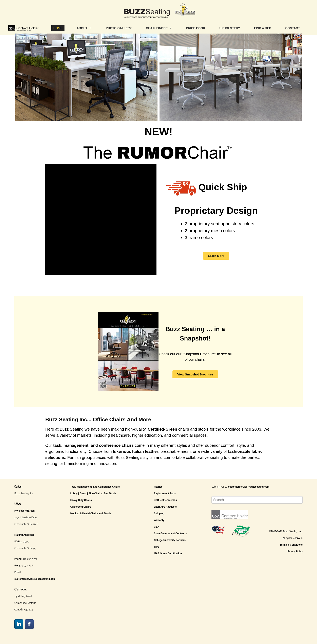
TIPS (157, 547)
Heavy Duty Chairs (81, 500)
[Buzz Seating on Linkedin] (19, 624)
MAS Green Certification (168, 553)
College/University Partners (170, 540)
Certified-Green (163, 429)
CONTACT (293, 28)
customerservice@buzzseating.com (35, 579)
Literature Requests (165, 507)
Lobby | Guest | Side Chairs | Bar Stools (93, 493)
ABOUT (84, 28)
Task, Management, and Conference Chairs (95, 487)
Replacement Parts (165, 493)
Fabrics (158, 487)
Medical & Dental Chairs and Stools (91, 513)
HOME (58, 28)
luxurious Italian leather (136, 451)
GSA (156, 527)
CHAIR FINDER (159, 28)
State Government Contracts (170, 533)
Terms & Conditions (291, 545)
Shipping (159, 513)
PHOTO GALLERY (119, 28)
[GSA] (23, 28)
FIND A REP (263, 28)
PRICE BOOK (196, 28)
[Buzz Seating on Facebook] (29, 624)
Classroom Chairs (81, 507)
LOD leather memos (165, 500)
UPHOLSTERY (230, 28)
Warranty (159, 520)
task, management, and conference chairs (93, 445)
